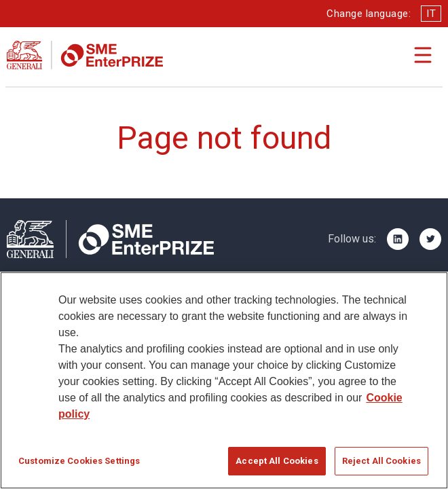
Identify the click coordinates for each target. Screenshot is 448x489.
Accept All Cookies (277, 461)
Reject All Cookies (381, 461)
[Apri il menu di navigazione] (423, 55)
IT (431, 14)
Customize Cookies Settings (79, 461)
